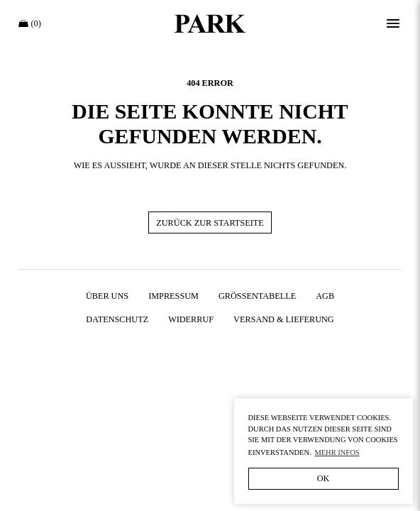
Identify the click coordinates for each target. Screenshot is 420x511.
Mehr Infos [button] (337, 452)
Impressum (173, 296)
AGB (325, 296)
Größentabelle (257, 296)
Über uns (107, 296)
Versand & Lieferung (284, 319)
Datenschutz (117, 319)
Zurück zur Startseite (210, 223)
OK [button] (324, 478)
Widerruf (191, 319)
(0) (30, 23)
